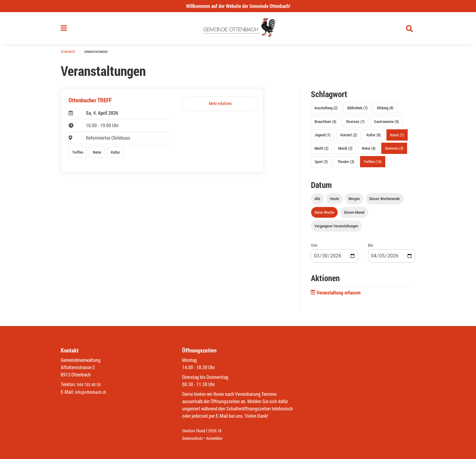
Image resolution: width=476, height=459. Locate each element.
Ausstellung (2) (326, 110)
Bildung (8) (385, 110)
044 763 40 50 (90, 385)
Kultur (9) (374, 137)
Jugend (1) (323, 137)
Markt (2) (321, 151)
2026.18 (219, 431)
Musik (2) (345, 151)
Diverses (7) (355, 124)
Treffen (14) (373, 164)
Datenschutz (194, 438)
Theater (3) (346, 164)
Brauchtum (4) (325, 124)
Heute (335, 201)
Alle (317, 201)
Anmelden (219, 438)
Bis (371, 248)
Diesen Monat (354, 215)
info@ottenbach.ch (93, 392)
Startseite (69, 54)
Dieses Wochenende (384, 201)
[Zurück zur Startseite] (238, 30)
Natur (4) (369, 151)
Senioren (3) (394, 151)
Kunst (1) (397, 137)
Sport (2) (321, 164)
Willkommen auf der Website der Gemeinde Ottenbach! (238, 6)
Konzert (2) (349, 137)
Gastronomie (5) (386, 124)
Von (314, 248)
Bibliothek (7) (357, 110)
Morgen (354, 201)
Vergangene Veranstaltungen (336, 229)
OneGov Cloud (195, 431)
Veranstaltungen (98, 54)
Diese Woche (324, 215)
